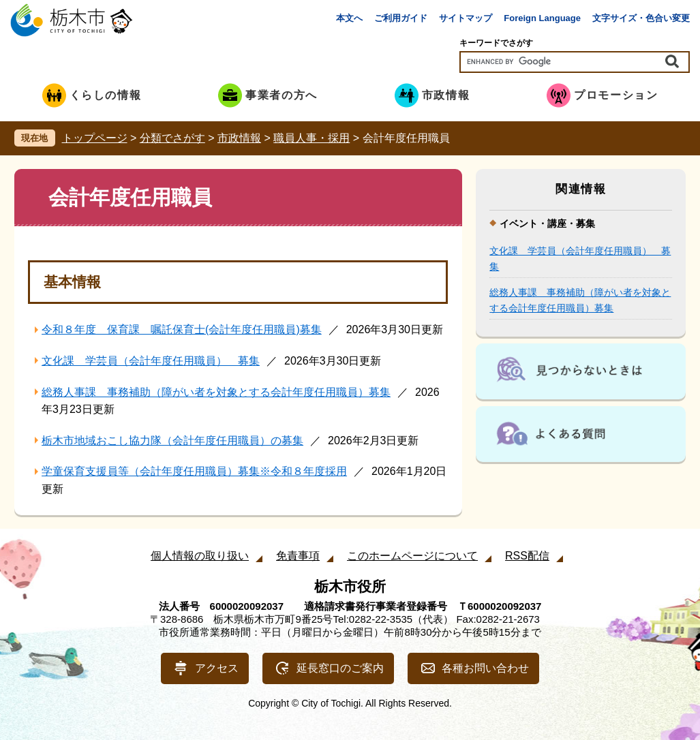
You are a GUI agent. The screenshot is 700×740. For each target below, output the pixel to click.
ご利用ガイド (401, 18)
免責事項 (298, 556)
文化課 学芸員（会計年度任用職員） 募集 (151, 361)
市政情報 (239, 138)
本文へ (349, 18)
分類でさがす (172, 138)
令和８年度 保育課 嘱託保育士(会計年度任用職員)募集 (182, 329)
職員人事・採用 (311, 138)
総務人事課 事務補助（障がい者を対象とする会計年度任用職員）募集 (216, 392)
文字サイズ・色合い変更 (641, 18)
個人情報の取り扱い (200, 556)
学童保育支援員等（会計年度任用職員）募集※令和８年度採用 (194, 471)
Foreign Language (542, 18)
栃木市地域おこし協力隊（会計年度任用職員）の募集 (172, 441)
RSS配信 (527, 556)
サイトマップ (466, 18)
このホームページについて (412, 556)
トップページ (95, 138)
